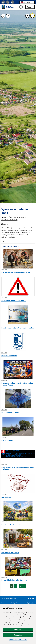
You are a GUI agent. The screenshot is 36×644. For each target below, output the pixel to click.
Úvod (4, 217)
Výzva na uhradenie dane (9, 219)
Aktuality (22, 217)
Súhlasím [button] (18, 630)
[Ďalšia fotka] (8, 16)
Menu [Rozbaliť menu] (30, 7)
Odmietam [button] (18, 635)
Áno (30, 598)
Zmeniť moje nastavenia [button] (18, 640)
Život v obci (13, 217)
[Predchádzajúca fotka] (3, 16)
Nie (33, 598)
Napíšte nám (30, 603)
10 (21, 586)
